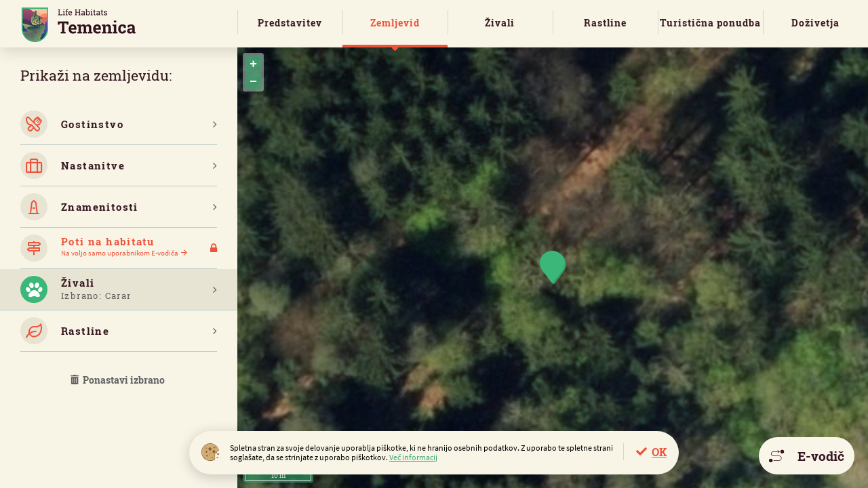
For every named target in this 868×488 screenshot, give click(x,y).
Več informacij (413, 457)
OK (659, 452)
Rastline (605, 23)
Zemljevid (395, 23)
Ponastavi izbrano (119, 380)
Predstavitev (290, 23)
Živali (500, 23)
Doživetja (815, 23)
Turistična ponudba (710, 23)
